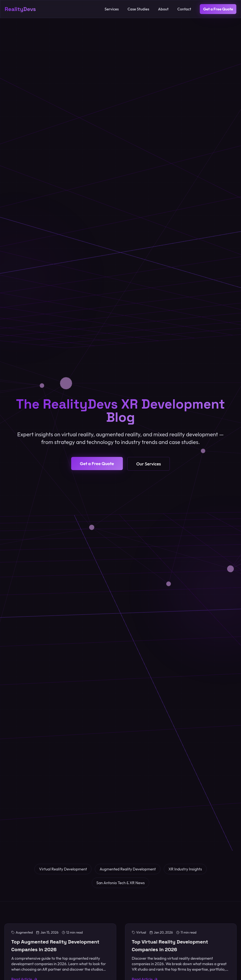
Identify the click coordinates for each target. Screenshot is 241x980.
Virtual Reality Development (63, 869)
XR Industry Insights (185, 869)
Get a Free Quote (218, 9)
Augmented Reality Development (128, 869)
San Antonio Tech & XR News (121, 883)
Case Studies (138, 9)
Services (112, 9)
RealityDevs (20, 9)
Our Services (149, 464)
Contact (184, 9)
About (163, 9)
